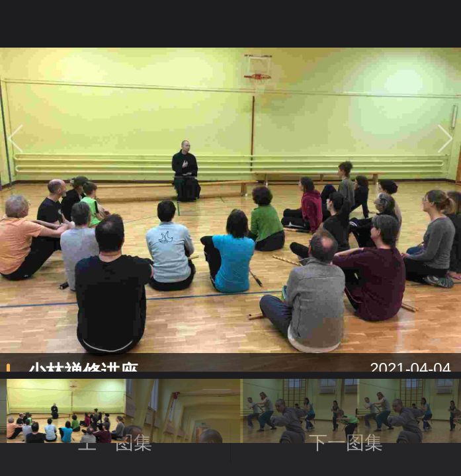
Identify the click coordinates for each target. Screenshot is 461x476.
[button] (445, 138)
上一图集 (154, 443)
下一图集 (346, 443)
